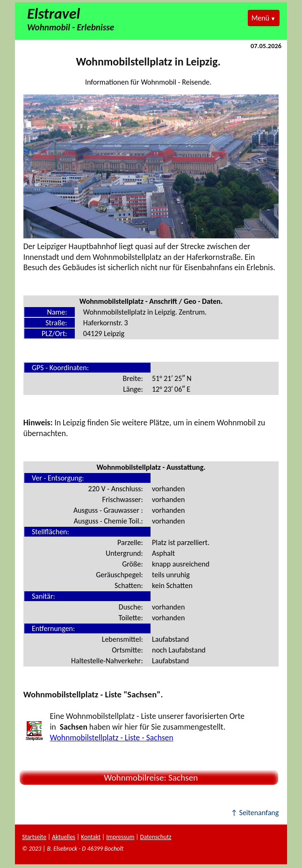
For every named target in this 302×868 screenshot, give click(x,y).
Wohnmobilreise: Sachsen (149, 778)
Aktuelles (64, 837)
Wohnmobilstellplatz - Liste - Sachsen (112, 738)
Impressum (120, 837)
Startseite (34, 837)
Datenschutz (155, 837)
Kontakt (91, 837)
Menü (260, 18)
